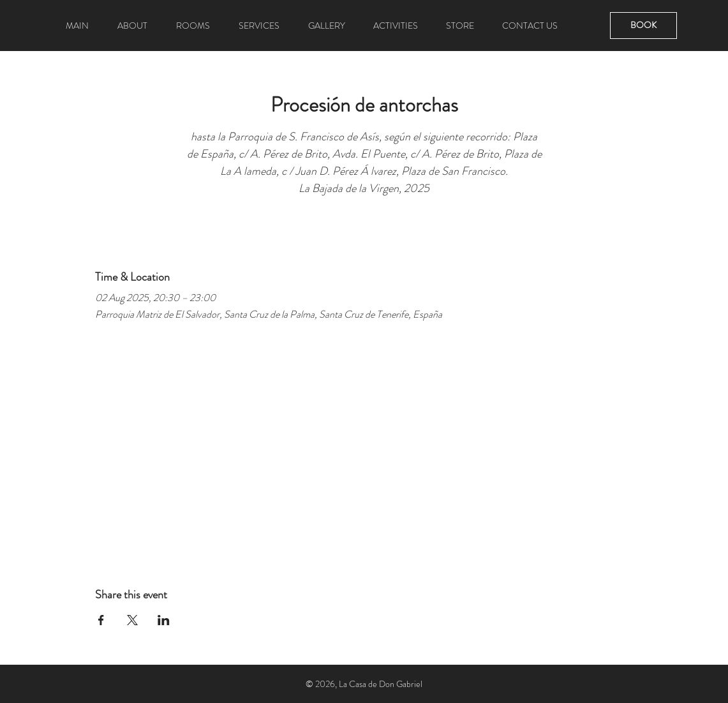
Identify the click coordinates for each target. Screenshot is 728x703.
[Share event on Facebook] (101, 620)
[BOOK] (643, 26)
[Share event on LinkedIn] (164, 620)
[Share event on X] (132, 620)
